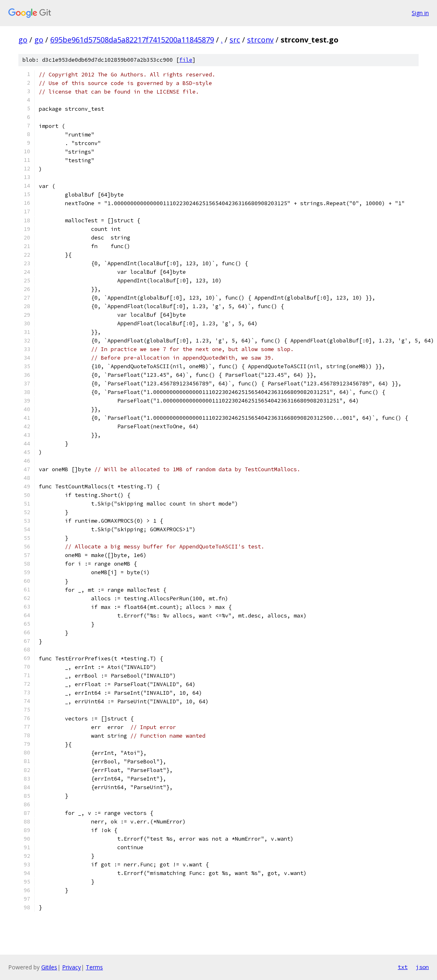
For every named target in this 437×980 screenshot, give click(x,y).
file (186, 60)
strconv (260, 40)
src (235, 40)
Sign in (420, 13)
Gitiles (49, 967)
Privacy (71, 967)
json (422, 967)
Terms (94, 967)
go (23, 40)
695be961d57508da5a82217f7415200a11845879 (132, 40)
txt (403, 967)
